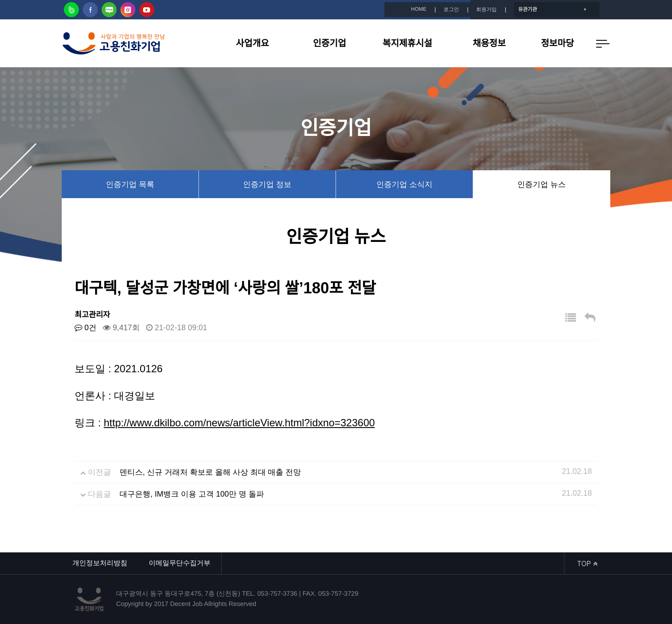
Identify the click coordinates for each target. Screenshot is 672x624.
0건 (85, 328)
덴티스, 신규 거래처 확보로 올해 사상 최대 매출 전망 (210, 472)
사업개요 (252, 43)
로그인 (451, 9)
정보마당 (557, 43)
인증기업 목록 (130, 184)
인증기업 (329, 43)
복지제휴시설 (408, 43)
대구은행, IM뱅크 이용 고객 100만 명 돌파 (192, 494)
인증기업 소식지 (404, 184)
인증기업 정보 (267, 184)
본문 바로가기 (0, 0)
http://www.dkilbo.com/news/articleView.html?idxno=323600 (239, 423)
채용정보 (489, 43)
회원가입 (486, 9)
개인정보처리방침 (100, 563)
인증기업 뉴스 (541, 184)
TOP (587, 563)
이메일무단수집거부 (180, 563)
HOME (419, 9)
